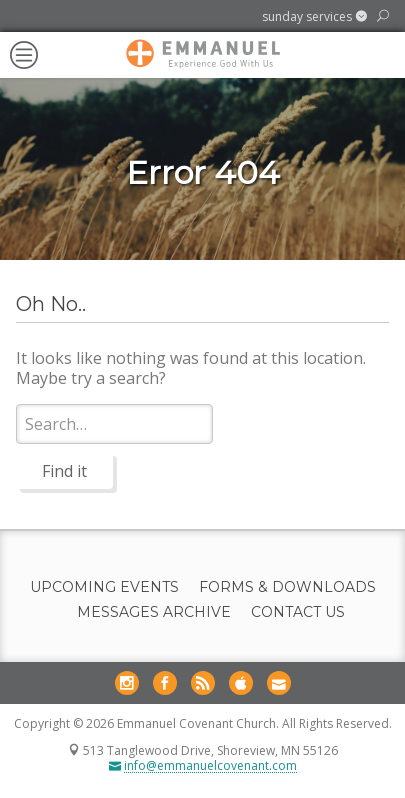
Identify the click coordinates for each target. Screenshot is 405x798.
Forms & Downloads (287, 587)
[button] (314, 17)
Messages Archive (154, 612)
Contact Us (298, 612)
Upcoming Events (104, 587)
